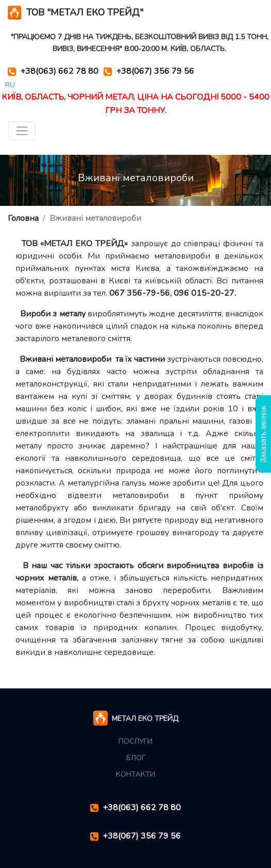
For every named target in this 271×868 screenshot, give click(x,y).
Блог (136, 758)
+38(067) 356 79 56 (149, 72)
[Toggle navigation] (22, 131)
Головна (23, 218)
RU (10, 85)
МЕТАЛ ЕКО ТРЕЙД (136, 719)
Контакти (135, 774)
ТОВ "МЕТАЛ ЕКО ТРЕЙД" (75, 13)
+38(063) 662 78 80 (53, 72)
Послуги (135, 741)
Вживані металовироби (95, 218)
